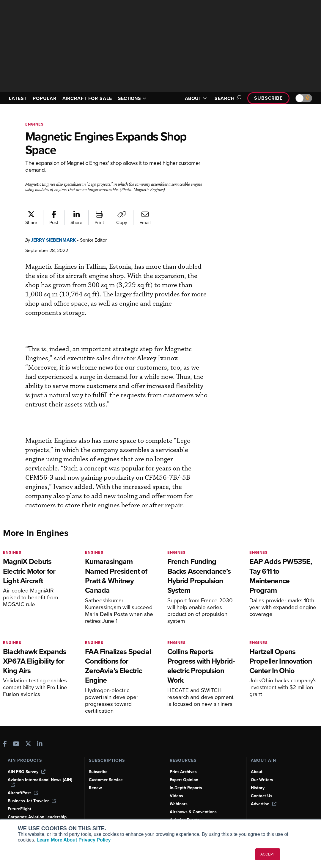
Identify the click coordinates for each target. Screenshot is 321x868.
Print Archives (184, 772)
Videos (177, 796)
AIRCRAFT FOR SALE (85, 98)
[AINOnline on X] (28, 744)
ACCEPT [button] (268, 854)
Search (225, 98)
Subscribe (267, 98)
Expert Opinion (185, 780)
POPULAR (47, 95)
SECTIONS (140, 98)
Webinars (179, 804)
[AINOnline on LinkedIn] (40, 744)
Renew (96, 788)
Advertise (264, 804)
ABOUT (192, 98)
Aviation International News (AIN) (40, 782)
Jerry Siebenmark (56, 240)
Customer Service (107, 780)
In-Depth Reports (187, 788)
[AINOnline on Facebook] (5, 744)
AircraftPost (23, 793)
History (258, 788)
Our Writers (262, 780)
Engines (35, 124)
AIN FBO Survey (27, 772)
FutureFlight (20, 809)
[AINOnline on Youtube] (16, 744)
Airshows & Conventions (194, 812)
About (257, 772)
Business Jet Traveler (33, 801)
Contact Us (262, 796)
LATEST (19, 95)
